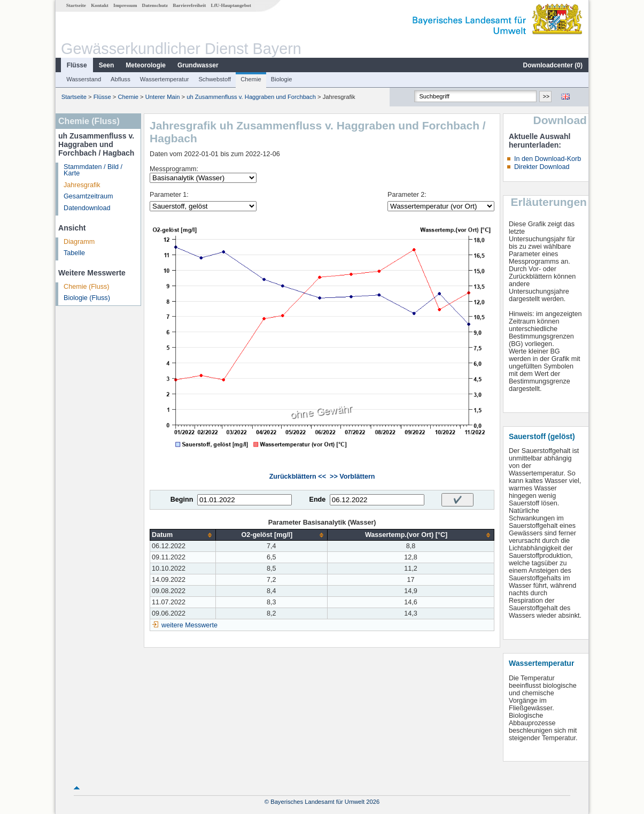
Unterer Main (163, 97)
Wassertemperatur (165, 79)
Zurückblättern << (298, 477)
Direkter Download (542, 167)
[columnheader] (183, 535)
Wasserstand (84, 79)
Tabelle (74, 253)
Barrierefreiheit (189, 5)
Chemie (251, 79)
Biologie (282, 79)
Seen (107, 65)
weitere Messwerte (189, 625)
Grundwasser (198, 65)
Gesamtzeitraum (88, 196)
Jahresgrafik (82, 185)
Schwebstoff (215, 79)
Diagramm (79, 242)
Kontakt (100, 5)
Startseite (76, 5)
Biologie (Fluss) (87, 298)
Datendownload (87, 208)
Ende (317, 500)
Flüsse (77, 65)
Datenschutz (155, 5)
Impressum (125, 5)
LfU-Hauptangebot (231, 5)
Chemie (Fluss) (86, 287)
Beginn (182, 500)
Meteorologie (146, 65)
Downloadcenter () (553, 65)
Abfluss (121, 79)
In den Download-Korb (548, 159)
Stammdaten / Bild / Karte (93, 170)
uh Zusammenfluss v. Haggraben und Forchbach (251, 97)
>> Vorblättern (352, 477)
